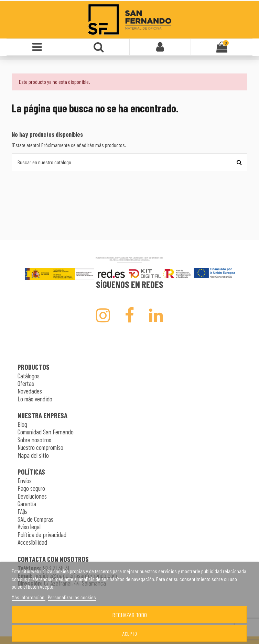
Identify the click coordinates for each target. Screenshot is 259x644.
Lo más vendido (35, 399)
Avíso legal (29, 527)
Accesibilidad (32, 542)
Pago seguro (31, 488)
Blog (22, 424)
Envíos (25, 481)
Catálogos (29, 376)
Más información (29, 597)
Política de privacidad (42, 535)
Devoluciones (32, 496)
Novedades (30, 391)
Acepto (130, 634)
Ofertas (26, 383)
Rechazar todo (129, 615)
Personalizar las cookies (72, 597)
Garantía (27, 504)
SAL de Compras (35, 519)
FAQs (23, 512)
